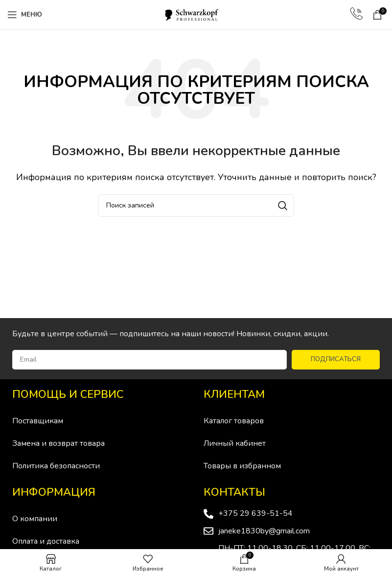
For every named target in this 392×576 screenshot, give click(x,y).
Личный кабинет (235, 443)
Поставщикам (38, 421)
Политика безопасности (56, 466)
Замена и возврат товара (58, 443)
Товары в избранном (242, 466)
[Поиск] (196, 206)
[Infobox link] (357, 15)
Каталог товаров (234, 421)
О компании (35, 519)
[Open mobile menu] (25, 15)
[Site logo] (196, 14)
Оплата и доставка (46, 541)
